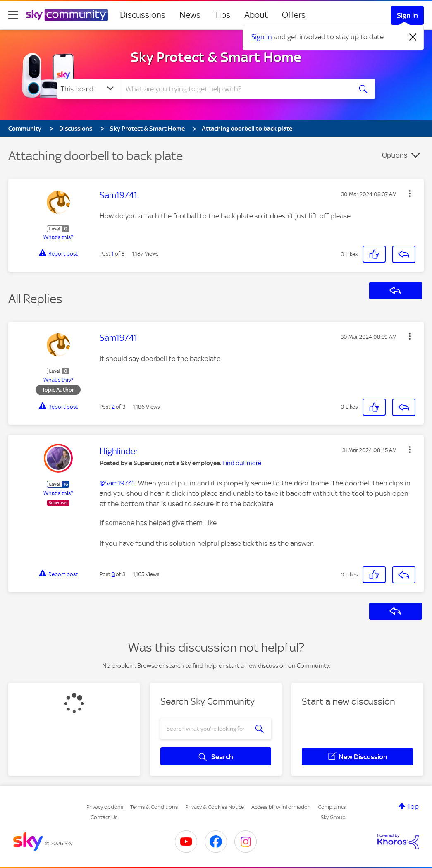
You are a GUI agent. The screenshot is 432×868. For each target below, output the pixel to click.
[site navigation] (13, 15)
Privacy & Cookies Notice (215, 807)
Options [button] (395, 155)
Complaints (332, 807)
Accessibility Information (281, 807)
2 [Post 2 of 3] (113, 407)
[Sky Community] (67, 15)
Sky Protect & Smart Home (216, 57)
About (256, 15)
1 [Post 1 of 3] (113, 254)
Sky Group (333, 817)
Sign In (407, 15)
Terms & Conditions (154, 807)
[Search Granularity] (88, 89)
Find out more (242, 463)
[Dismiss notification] (413, 37)
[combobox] (234, 89)
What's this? (58, 237)
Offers (294, 15)
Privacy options (105, 807)
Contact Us (104, 817)
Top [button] (413, 806)
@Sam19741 (117, 483)
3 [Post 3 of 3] (113, 574)
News (190, 15)
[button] (410, 194)
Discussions (143, 15)
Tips (222, 15)
